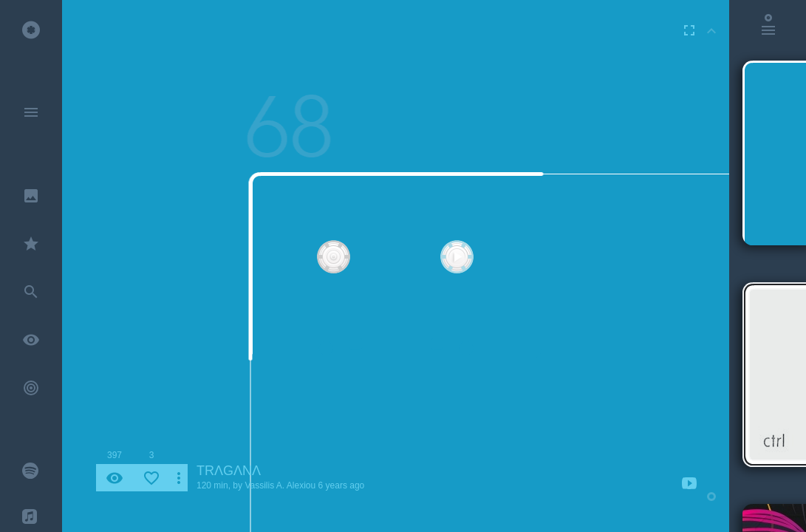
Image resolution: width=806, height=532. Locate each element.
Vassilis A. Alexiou (280, 485)
